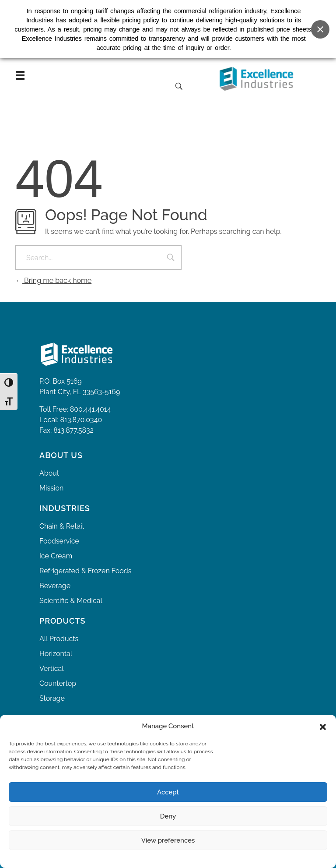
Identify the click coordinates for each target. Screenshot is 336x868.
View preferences (168, 840)
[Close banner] (320, 26)
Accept (168, 792)
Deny (168, 816)
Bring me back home (53, 281)
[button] (323, 726)
